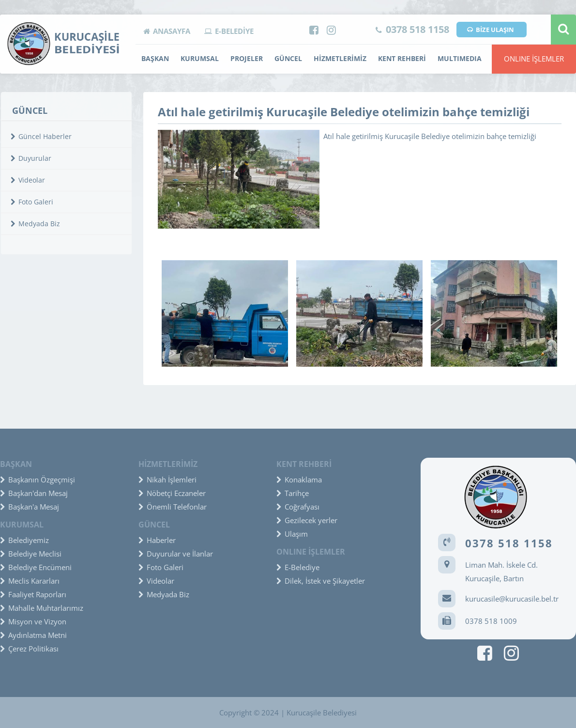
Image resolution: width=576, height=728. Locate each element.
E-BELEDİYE (229, 31)
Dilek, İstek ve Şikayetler (321, 581)
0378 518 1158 (412, 29)
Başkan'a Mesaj (30, 507)
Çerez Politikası (29, 649)
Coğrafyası (298, 507)
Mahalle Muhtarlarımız (42, 608)
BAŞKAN (155, 58)
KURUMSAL (200, 58)
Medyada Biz (35, 224)
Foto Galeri (32, 202)
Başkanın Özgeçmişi (38, 480)
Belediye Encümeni (36, 567)
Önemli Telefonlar (173, 507)
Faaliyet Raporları (33, 594)
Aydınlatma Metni (33, 635)
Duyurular (31, 158)
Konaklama (299, 480)
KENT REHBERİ (402, 58)
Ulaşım (292, 534)
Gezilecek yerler (307, 520)
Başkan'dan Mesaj (34, 493)
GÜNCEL (288, 58)
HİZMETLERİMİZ (340, 58)
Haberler (157, 540)
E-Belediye (298, 567)
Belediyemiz (24, 540)
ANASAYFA (167, 31)
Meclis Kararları (30, 581)
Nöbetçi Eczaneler (172, 493)
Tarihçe (293, 493)
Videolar (28, 180)
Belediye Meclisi (31, 554)
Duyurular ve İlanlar (176, 554)
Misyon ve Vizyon (33, 621)
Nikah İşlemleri (167, 480)
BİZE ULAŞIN (491, 30)
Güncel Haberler (41, 136)
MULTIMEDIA (460, 58)
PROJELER (247, 58)
